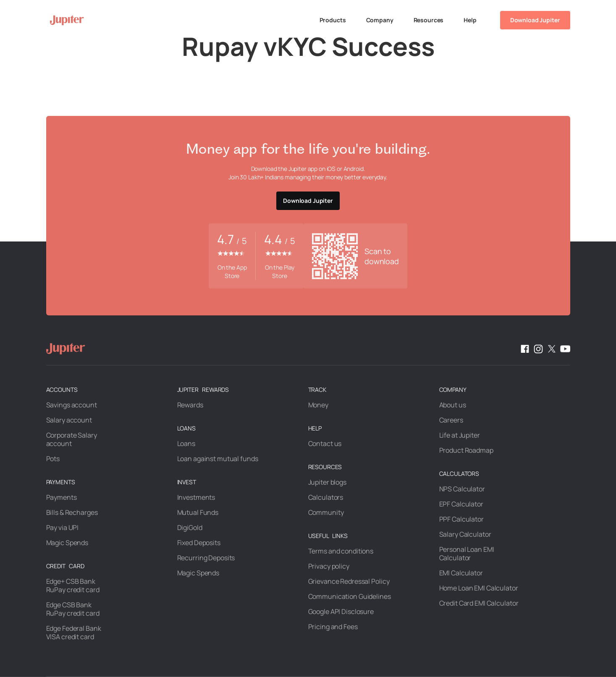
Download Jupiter (535, 20)
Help (470, 20)
